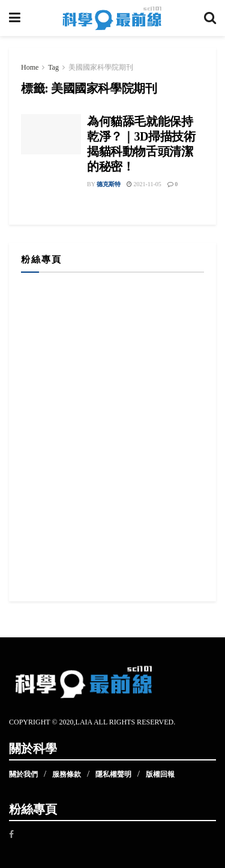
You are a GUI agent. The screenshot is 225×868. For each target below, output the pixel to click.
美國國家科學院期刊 (101, 67)
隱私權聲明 (113, 774)
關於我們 (23, 774)
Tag (53, 67)
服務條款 (67, 774)
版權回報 (160, 774)
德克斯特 (109, 184)
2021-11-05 (144, 184)
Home (30, 67)
